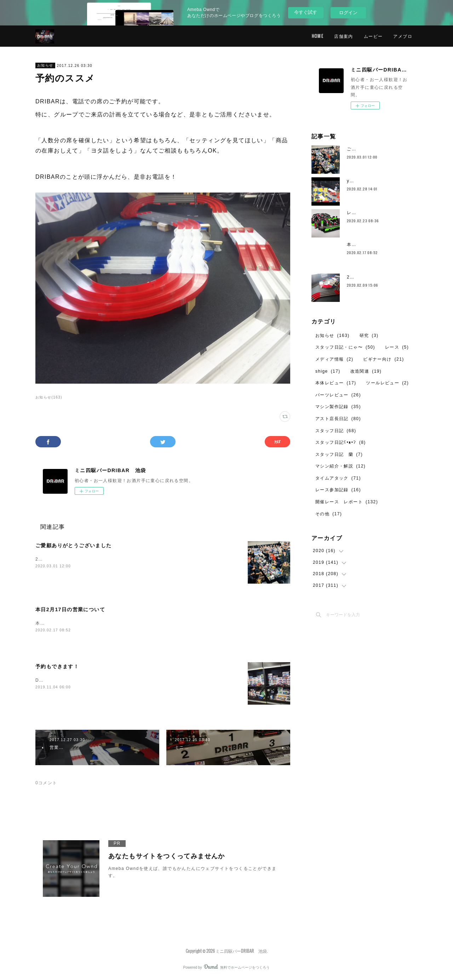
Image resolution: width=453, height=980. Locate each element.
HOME (318, 36)
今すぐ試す (306, 12)
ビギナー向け (383, 359)
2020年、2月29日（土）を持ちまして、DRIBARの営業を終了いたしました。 (119, 559)
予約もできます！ (57, 667)
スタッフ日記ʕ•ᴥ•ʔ (341, 442)
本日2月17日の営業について (70, 609)
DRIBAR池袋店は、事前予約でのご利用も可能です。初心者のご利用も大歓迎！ (121, 681)
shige (328, 371)
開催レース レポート (347, 502)
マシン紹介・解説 (340, 466)
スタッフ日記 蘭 (339, 454)
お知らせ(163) (49, 397)
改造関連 (366, 371)
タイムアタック (338, 478)
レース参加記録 (338, 490)
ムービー (373, 36)
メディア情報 (334, 359)
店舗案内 (344, 36)
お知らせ (45, 65)
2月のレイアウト (365, 277)
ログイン (348, 13)
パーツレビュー (338, 395)
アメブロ (403, 36)
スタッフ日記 (336, 431)
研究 (369, 336)
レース (397, 347)
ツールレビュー (387, 383)
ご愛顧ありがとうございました (74, 545)
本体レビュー (336, 383)
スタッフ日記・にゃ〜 (345, 347)
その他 (329, 514)
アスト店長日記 (338, 419)
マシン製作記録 (338, 407)
